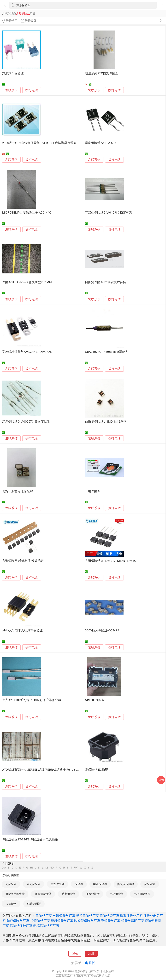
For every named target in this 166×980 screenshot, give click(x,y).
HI (31, 868)
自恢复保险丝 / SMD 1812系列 (106, 422)
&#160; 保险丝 (95, 700)
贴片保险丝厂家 (88, 916)
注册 (91, 954)
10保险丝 (11, 904)
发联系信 (11, 90)
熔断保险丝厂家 (62, 921)
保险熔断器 (34, 904)
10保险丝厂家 (40, 921)
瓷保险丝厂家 (111, 921)
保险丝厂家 (44, 916)
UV (76, 868)
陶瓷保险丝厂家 (18, 921)
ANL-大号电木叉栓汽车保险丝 (22, 630)
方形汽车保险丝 (13, 73)
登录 (75, 954)
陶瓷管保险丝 (126, 884)
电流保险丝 (100, 884)
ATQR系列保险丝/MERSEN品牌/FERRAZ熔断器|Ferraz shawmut (45, 770)
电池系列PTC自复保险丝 (102, 73)
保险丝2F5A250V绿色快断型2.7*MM (27, 282)
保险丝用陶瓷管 (15, 894)
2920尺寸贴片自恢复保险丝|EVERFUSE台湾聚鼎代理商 (39, 143)
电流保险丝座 (142, 894)
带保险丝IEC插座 (96, 770)
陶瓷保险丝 (33, 884)
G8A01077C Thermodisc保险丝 (106, 352)
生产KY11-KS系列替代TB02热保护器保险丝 (32, 700)
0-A (4, 868)
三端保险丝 (93, 491)
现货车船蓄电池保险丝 (18, 491)
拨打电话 (32, 90)
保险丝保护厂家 (21, 926)
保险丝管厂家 (109, 916)
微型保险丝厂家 (131, 916)
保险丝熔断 (93, 894)
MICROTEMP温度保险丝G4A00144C (27, 213)
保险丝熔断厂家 (133, 921)
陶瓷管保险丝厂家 (87, 921)
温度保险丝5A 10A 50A (101, 143)
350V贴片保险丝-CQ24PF (102, 630)
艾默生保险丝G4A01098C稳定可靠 (108, 213)
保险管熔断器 (43, 894)
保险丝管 (150, 884)
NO (52, 868)
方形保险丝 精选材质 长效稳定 (23, 561)
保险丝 (79, 884)
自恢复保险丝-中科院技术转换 (105, 282)
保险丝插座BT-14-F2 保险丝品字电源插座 (30, 839)
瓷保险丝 (11, 884)
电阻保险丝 (117, 894)
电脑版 (90, 963)
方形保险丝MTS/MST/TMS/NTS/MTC (111, 561)
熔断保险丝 (69, 894)
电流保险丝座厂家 (46, 926)
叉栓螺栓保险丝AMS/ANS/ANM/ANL (27, 352)
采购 (161, 780)
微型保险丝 (58, 884)
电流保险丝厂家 (64, 916)
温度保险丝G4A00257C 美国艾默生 (26, 422)
